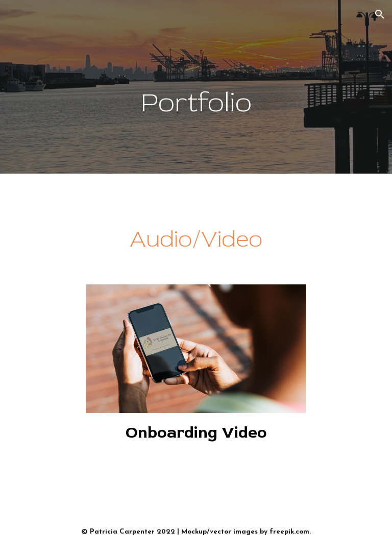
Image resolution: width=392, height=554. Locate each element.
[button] (380, 14)
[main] (196, 87)
